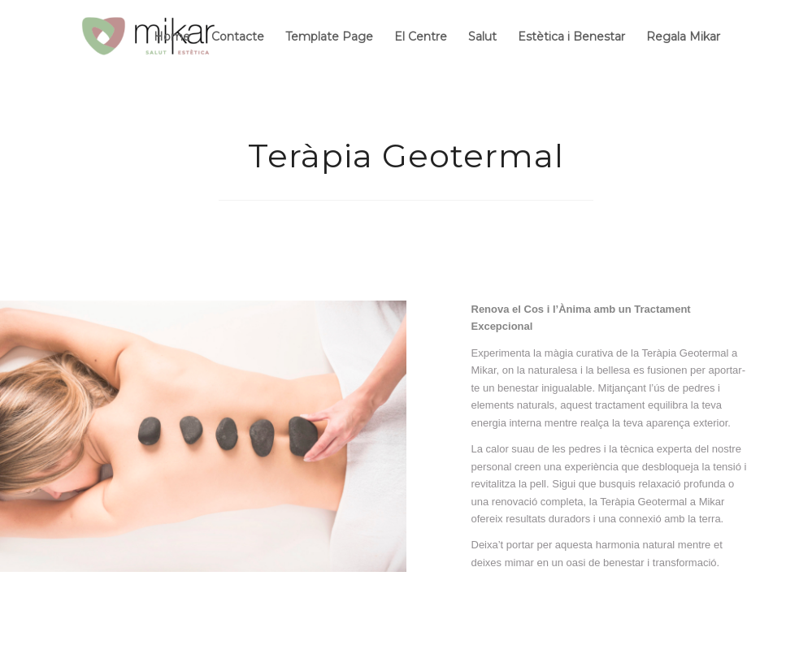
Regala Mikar (683, 37)
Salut (482, 37)
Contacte (238, 37)
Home (172, 37)
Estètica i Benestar (571, 37)
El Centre (421, 37)
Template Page (329, 37)
